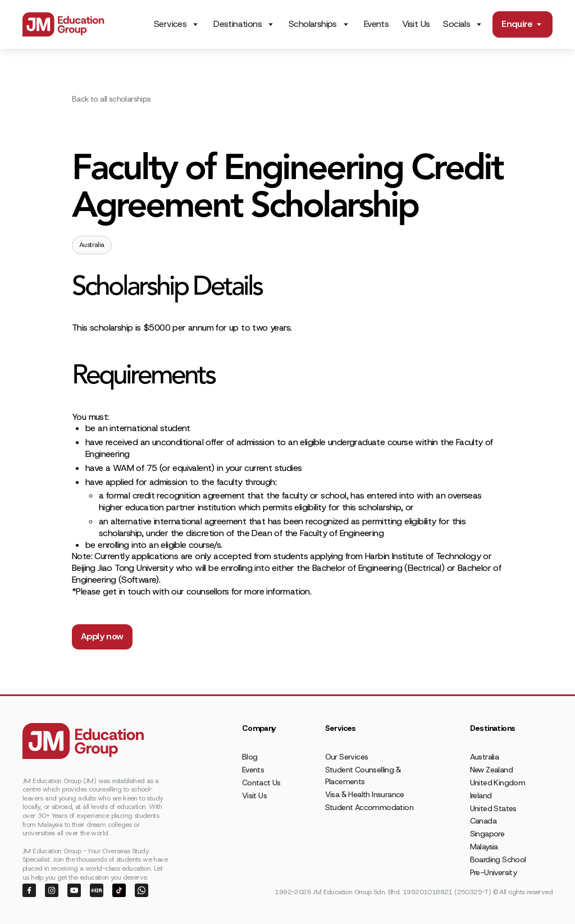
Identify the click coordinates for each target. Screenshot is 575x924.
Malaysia (484, 847)
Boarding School (498, 859)
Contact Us (261, 783)
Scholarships (313, 24)
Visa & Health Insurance (365, 794)
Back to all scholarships (111, 99)
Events (376, 24)
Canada (483, 821)
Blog (250, 757)
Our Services (347, 757)
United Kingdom (498, 783)
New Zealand (491, 770)
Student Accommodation (369, 807)
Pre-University (494, 872)
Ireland (481, 795)
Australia (485, 757)
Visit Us (416, 24)
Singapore (487, 834)
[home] (63, 24)
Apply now (102, 636)
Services (170, 24)
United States (493, 808)
